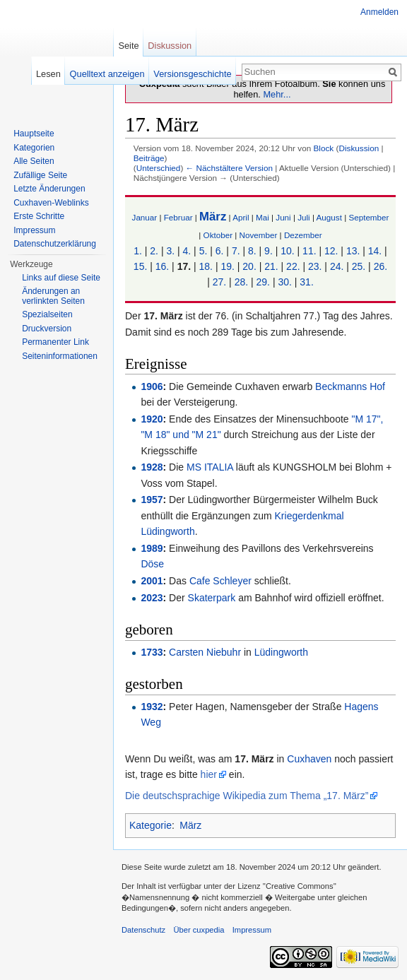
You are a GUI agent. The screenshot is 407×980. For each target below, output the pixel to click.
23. (315, 266)
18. (206, 266)
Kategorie (151, 825)
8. (252, 251)
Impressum (34, 230)
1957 (152, 500)
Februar (178, 217)
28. (241, 282)
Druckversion (47, 329)
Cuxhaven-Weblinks (51, 203)
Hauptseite (34, 134)
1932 (152, 707)
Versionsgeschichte (192, 74)
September (368, 217)
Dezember (303, 235)
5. (203, 251)
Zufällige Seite (40, 175)
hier (209, 774)
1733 (152, 652)
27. (219, 282)
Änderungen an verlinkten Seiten (53, 296)
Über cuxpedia (199, 930)
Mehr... (277, 94)
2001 (152, 581)
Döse (152, 564)
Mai (263, 217)
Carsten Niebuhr (205, 652)
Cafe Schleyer (220, 581)
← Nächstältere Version (229, 168)
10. (287, 251)
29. (263, 282)
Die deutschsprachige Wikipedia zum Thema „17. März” (247, 796)
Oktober (218, 235)
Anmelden (379, 12)
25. (359, 266)
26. (381, 266)
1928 (152, 467)
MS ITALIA (210, 467)
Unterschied (159, 168)
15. (140, 266)
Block (323, 148)
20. (249, 266)
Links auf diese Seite (61, 278)
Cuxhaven (309, 759)
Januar (145, 217)
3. (170, 251)
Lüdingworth (281, 652)
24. (337, 266)
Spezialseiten (47, 314)
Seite (128, 46)
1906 (152, 386)
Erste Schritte (39, 216)
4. (187, 251)
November (259, 235)
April (241, 217)
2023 (152, 598)
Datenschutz (143, 930)
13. (353, 251)
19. (227, 266)
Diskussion (359, 148)
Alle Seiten (34, 161)
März (213, 217)
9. (269, 251)
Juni (283, 217)
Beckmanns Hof (350, 386)
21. (271, 266)
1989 (152, 548)
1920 (152, 419)
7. (236, 251)
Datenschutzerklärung (55, 244)
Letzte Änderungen (49, 189)
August (329, 217)
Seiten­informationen (60, 356)
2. (154, 251)
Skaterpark (212, 598)
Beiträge (149, 158)
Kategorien (34, 148)
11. (309, 251)
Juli (304, 217)
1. (138, 251)
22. (293, 266)
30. (284, 282)
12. (331, 251)
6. (220, 251)
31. (306, 282)
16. (162, 266)
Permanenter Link (55, 342)
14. (375, 251)
